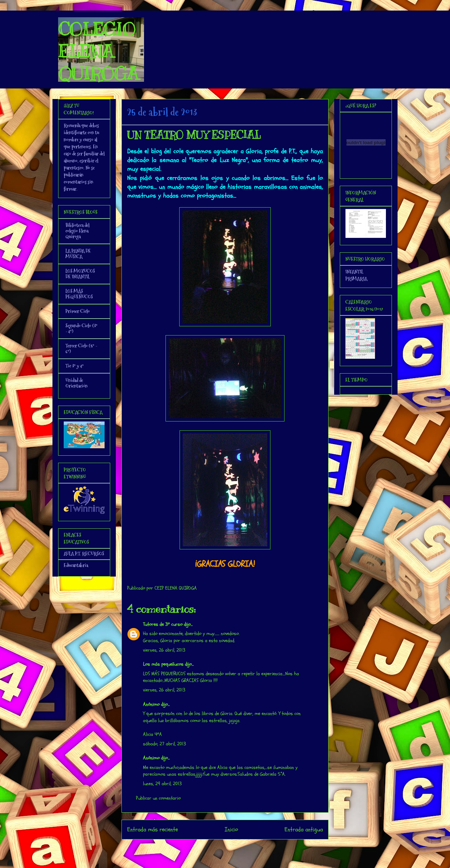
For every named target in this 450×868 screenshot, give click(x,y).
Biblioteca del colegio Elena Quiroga (77, 231)
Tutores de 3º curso (163, 624)
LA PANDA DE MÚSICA (78, 254)
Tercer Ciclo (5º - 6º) (81, 349)
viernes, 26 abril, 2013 (164, 650)
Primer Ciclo (78, 311)
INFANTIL (354, 272)
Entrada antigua (304, 829)
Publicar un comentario (158, 798)
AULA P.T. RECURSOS (84, 554)
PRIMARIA (356, 279)
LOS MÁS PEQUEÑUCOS (79, 294)
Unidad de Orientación (77, 383)
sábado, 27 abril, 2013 (164, 744)
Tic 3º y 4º (75, 366)
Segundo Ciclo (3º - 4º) (82, 328)
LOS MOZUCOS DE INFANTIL (80, 274)
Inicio (231, 829)
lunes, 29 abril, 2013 (162, 784)
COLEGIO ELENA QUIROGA (98, 51)
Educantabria (76, 565)
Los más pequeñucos (163, 664)
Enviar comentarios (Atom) (239, 848)
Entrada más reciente (152, 829)
